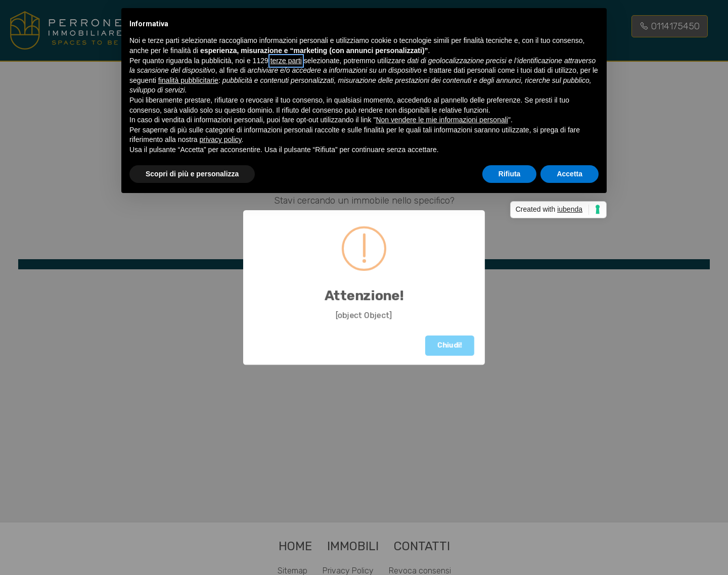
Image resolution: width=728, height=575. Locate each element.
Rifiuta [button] (510, 174)
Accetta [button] (570, 174)
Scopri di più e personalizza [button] (192, 174)
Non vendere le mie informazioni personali (442, 120)
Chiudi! (450, 345)
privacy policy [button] (221, 139)
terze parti (286, 61)
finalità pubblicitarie (188, 80)
